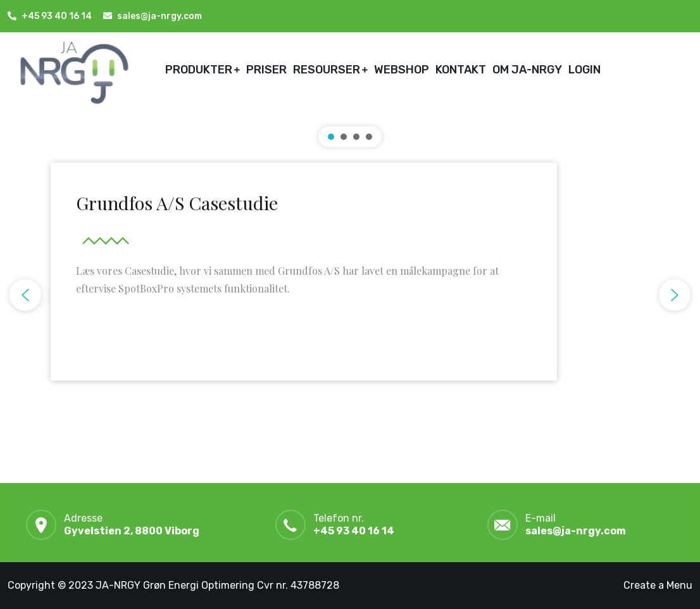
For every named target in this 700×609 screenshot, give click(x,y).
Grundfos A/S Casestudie (177, 203)
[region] (350, 295)
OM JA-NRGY (527, 70)
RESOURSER (327, 70)
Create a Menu (658, 585)
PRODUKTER (199, 70)
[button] (304, 283)
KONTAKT (461, 70)
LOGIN (584, 70)
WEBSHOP (402, 70)
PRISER (266, 70)
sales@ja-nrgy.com (576, 531)
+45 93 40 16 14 (57, 16)
